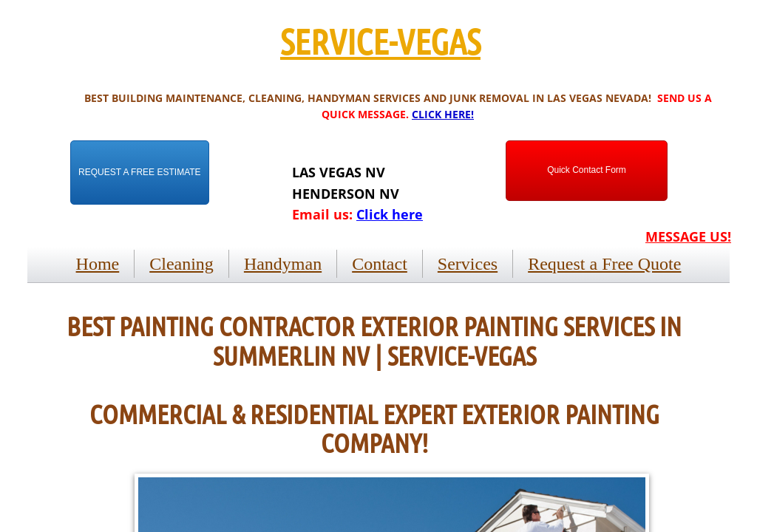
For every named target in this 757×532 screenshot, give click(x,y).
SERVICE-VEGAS (380, 41)
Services (468, 264)
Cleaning (181, 264)
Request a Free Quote (604, 264)
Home (98, 264)
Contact (380, 264)
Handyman (283, 264)
